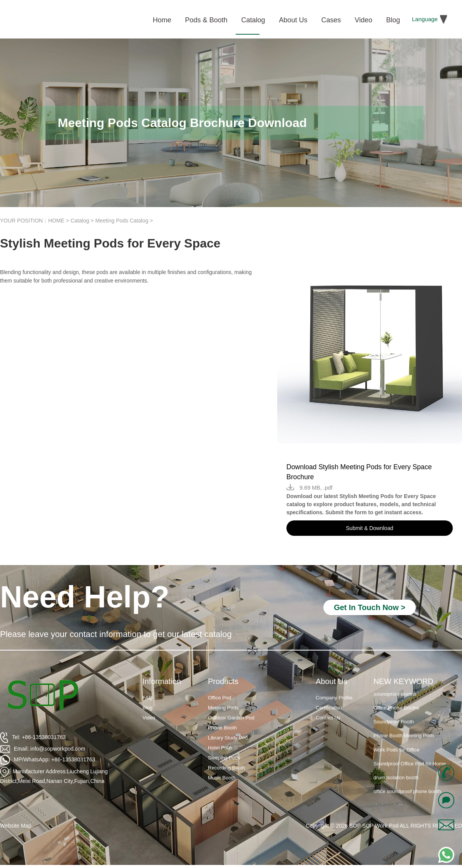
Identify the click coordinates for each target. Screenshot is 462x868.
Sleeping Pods (224, 758)
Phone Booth (222, 728)
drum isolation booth (396, 780)
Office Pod (219, 698)
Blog (147, 708)
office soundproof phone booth (407, 794)
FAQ (147, 698)
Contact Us (328, 718)
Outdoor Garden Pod (231, 718)
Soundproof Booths (395, 697)
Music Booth (222, 778)
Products (223, 681)
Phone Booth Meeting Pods (404, 738)
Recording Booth (227, 768)
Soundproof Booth (394, 725)
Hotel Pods (220, 748)
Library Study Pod (228, 738)
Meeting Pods (223, 708)
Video (149, 718)
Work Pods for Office (396, 753)
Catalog (80, 221)
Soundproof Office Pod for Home (410, 767)
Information (162, 681)
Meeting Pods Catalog (122, 221)
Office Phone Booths (396, 711)
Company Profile (334, 698)
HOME (56, 221)
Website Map (16, 826)
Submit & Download (370, 528)
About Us (331, 681)
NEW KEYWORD (403, 681)
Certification (329, 708)
